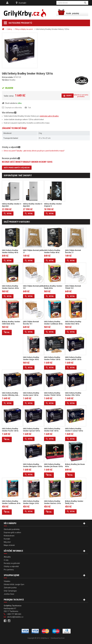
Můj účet (7, 542)
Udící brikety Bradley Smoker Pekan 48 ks (52, 251)
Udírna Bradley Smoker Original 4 (53, 205)
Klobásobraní (9, 536)
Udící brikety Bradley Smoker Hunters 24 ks (52, 502)
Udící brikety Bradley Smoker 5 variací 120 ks (74, 430)
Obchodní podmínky (12, 529)
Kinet (63, 638)
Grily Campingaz (10, 591)
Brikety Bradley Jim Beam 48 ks (75, 465)
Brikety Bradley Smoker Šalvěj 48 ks (53, 287)
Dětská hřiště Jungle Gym (14, 584)
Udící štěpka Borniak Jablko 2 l (34, 251)
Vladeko (7, 581)
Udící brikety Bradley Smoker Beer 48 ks (73, 323)
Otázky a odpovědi (11, 566)
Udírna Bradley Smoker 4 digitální (11, 205)
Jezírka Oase (9, 594)
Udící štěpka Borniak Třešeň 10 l (73, 287)
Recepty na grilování (12, 563)
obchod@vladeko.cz (15, 617)
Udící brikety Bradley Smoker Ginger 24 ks (31, 502)
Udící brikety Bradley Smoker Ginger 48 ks (31, 358)
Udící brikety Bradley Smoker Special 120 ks (32, 430)
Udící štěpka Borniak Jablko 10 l (34, 287)
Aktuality (7, 557)
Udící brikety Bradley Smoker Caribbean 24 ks (11, 502)
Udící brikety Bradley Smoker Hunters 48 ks (10, 287)
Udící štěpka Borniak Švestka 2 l (73, 251)
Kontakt (22, 3)
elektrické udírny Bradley (49, 116)
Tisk (29, 108)
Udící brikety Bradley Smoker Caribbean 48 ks (53, 323)
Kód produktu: (8, 77)
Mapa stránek (9, 545)
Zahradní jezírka (10, 588)
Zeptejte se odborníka (13, 108)
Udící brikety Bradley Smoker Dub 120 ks (52, 430)
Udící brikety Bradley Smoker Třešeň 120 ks (52, 394)
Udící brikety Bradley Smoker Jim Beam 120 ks (53, 465)
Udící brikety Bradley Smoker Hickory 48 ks (10, 251)
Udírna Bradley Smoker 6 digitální (33, 205)
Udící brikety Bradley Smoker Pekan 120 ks (52, 358)
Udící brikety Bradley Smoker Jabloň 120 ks (73, 358)
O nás (6, 560)
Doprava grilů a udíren (12, 532)
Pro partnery (9, 570)
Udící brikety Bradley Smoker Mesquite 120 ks (32, 465)
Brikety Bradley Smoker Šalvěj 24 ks (74, 502)
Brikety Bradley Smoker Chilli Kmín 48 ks (11, 323)
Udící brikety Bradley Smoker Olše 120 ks (73, 394)
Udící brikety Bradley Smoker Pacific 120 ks (10, 430)
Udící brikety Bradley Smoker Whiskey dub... (11, 394)
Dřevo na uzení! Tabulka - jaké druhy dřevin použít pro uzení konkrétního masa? (34, 151)
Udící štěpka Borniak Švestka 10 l (31, 323)
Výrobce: (6, 80)
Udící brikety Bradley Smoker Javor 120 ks (31, 394)
